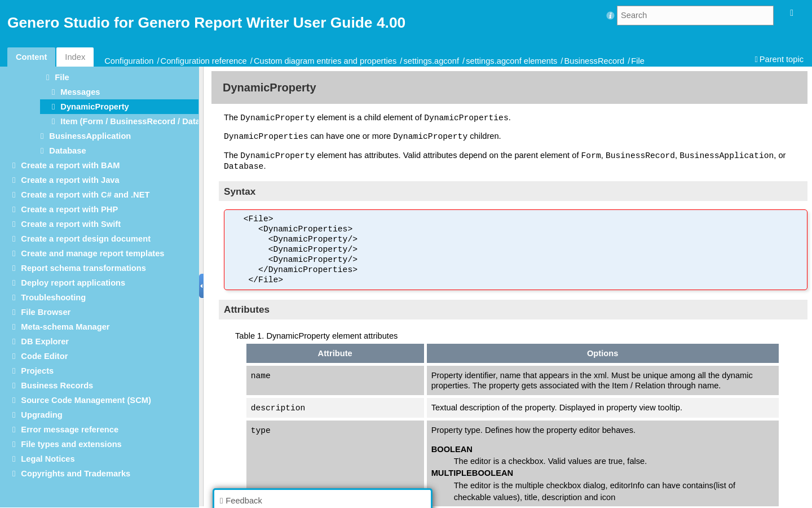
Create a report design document (86, 239)
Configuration (129, 61)
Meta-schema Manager (65, 327)
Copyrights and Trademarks (76, 474)
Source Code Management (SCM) (86, 400)
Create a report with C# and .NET (85, 195)
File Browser (46, 312)
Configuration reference (204, 61)
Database (67, 151)
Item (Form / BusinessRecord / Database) (141, 121)
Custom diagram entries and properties (325, 61)
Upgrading (41, 415)
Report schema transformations (83, 268)
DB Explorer (45, 341)
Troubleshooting (53, 297)
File (638, 61)
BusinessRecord (594, 61)
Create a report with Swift (71, 224)
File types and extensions (71, 444)
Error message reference (70, 430)
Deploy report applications (73, 283)
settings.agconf (431, 61)
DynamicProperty (94, 107)
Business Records (57, 386)
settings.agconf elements (511, 61)
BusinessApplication (90, 136)
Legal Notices (48, 459)
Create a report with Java (70, 180)
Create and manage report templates (92, 253)
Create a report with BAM (70, 165)
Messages (80, 92)
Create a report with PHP (69, 209)
